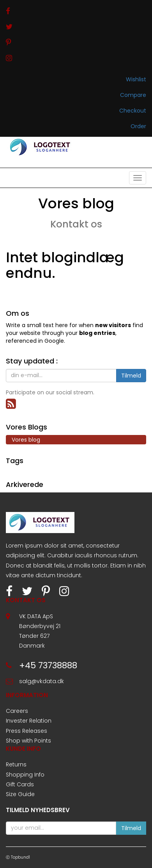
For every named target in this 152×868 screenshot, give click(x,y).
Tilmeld (131, 376)
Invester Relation (29, 721)
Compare (133, 95)
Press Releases (27, 731)
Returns (16, 764)
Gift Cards (20, 784)
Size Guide (20, 794)
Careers (17, 711)
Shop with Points (28, 741)
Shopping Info (25, 775)
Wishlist (136, 79)
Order (138, 126)
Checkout (133, 111)
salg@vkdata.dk (42, 681)
